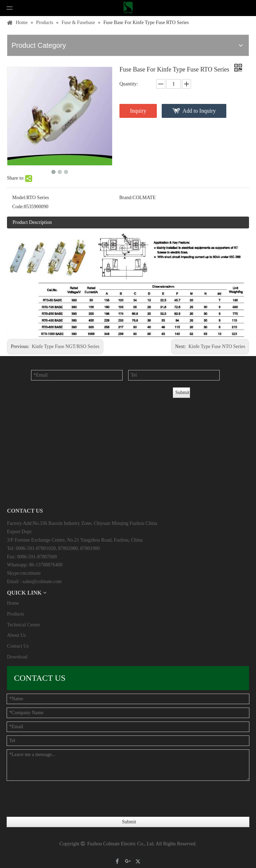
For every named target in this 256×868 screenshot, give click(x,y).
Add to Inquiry (199, 111)
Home (13, 603)
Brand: (126, 198)
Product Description (32, 222)
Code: (18, 207)
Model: (19, 198)
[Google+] (128, 862)
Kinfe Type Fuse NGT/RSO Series (66, 346)
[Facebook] (118, 862)
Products (16, 614)
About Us (16, 635)
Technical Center (24, 625)
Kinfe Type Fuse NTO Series (217, 346)
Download (17, 657)
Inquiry (138, 111)
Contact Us (18, 646)
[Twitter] (139, 862)
